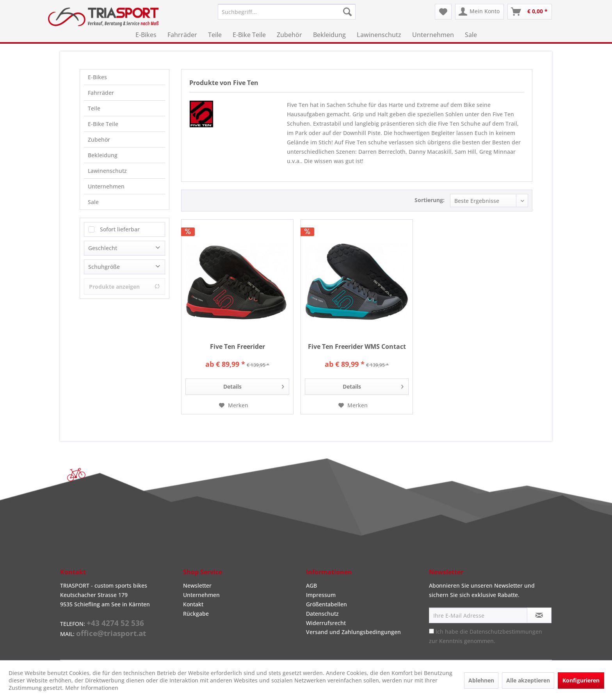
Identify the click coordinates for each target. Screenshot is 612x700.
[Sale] (471, 35)
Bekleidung (103, 155)
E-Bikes (97, 77)
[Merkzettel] (443, 12)
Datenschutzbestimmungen (506, 632)
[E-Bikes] (146, 35)
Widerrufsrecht (326, 623)
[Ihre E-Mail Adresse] (478, 615)
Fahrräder (101, 93)
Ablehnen (481, 680)
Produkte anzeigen (125, 287)
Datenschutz (322, 614)
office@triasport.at (111, 633)
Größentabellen (326, 604)
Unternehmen (106, 186)
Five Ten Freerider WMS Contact (357, 347)
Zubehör (99, 139)
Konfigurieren (581, 680)
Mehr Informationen (92, 688)
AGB (311, 585)
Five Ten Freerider (238, 347)
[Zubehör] (289, 35)
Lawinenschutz (107, 171)
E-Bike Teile (103, 124)
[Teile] (215, 35)
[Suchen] (347, 12)
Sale (93, 202)
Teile (94, 108)
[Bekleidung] (329, 35)
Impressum (321, 595)
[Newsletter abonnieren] (539, 615)
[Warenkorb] (530, 12)
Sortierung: (430, 200)
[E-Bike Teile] (249, 35)
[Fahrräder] (182, 35)
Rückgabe (196, 614)
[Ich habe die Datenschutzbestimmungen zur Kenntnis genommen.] (431, 631)
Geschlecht (103, 248)
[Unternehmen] (433, 35)
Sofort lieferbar (120, 229)
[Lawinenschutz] (379, 35)
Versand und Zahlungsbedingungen (353, 632)
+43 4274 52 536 (115, 623)
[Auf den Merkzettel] (234, 405)
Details (254, 385)
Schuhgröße (104, 267)
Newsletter (197, 585)
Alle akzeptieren (528, 680)
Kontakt (193, 604)
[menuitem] (287, 12)
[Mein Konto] (479, 12)
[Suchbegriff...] (287, 12)
